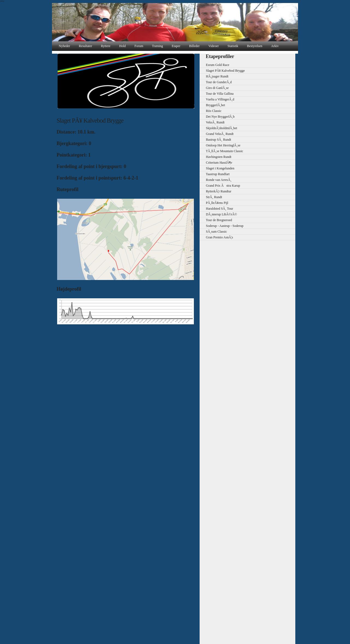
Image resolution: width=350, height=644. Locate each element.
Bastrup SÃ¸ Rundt (216, 140)
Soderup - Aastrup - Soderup (222, 226)
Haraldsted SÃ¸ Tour (217, 209)
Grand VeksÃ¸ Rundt (217, 134)
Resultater (85, 46)
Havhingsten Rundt (216, 157)
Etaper (176, 46)
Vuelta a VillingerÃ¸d (218, 99)
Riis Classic (211, 111)
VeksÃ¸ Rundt (213, 122)
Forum (139, 46)
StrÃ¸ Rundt (212, 197)
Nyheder (64, 46)
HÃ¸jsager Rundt (215, 76)
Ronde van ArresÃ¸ (216, 180)
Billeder (194, 46)
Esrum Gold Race (215, 65)
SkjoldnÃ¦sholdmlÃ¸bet (219, 128)
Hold (122, 46)
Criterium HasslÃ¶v (217, 163)
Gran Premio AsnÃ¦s (217, 237)
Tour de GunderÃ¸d (216, 82)
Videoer (214, 46)
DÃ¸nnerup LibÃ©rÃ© (219, 214)
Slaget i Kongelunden (218, 168)
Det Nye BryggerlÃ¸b (218, 117)
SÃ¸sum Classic (214, 232)
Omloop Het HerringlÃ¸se (221, 145)
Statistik (233, 46)
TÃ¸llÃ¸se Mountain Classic (222, 151)
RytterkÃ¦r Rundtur (216, 191)
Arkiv (275, 46)
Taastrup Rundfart (215, 174)
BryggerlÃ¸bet (213, 105)
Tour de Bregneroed (217, 220)
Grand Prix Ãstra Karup (221, 186)
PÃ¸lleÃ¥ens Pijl (215, 203)
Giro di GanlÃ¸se (215, 88)
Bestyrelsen (255, 46)
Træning (157, 46)
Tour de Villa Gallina (217, 94)
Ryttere (106, 46)
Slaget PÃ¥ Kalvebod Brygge (223, 71)
